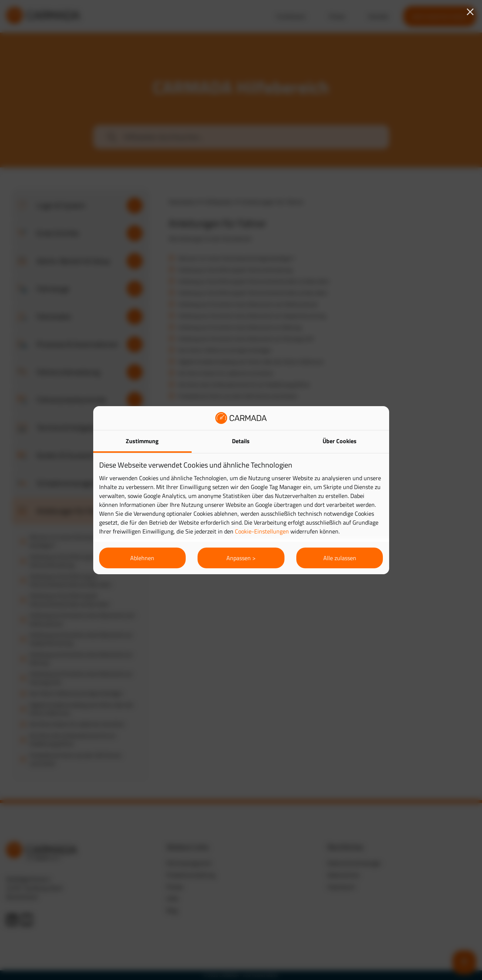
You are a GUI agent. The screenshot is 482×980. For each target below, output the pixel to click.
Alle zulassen (340, 558)
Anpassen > (241, 558)
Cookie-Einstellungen (262, 531)
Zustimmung (142, 441)
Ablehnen (142, 558)
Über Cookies (340, 441)
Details (241, 441)
